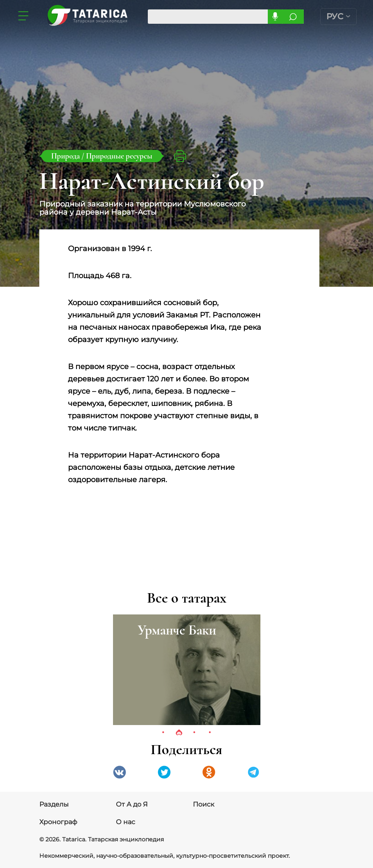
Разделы (54, 804)
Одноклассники (209, 772)
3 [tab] (194, 733)
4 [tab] (210, 733)
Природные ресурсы (119, 156)
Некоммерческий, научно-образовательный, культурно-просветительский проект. (165, 856)
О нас (125, 822)
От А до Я (132, 804)
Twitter (164, 772)
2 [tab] (179, 733)
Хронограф (58, 822)
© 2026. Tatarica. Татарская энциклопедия (102, 839)
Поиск (203, 804)
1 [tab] (163, 733)
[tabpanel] (187, 670)
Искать (293, 17)
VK (120, 772)
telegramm (253, 772)
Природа (66, 156)
